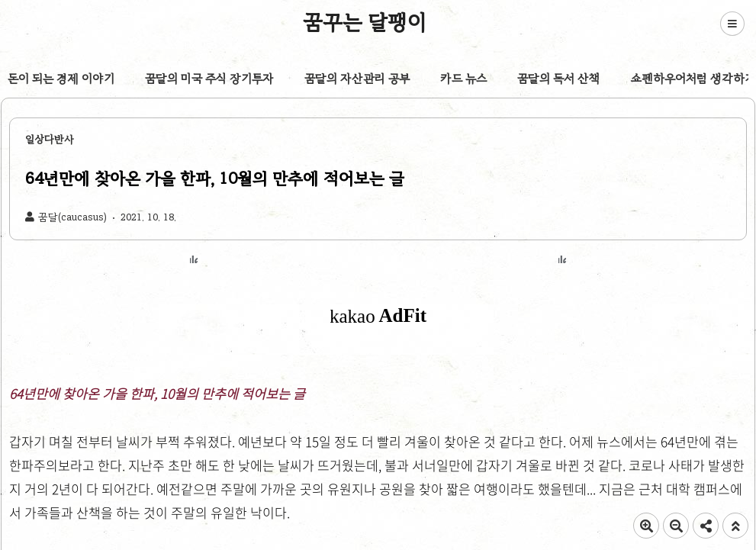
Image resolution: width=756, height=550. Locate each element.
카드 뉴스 (463, 79)
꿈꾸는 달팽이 (365, 22)
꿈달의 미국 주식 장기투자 (209, 79)
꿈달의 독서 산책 (559, 79)
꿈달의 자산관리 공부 (357, 79)
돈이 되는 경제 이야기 (61, 79)
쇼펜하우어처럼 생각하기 (693, 79)
